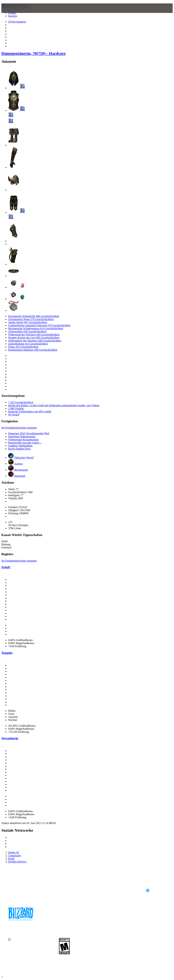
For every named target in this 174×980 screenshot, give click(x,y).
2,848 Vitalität (16, 408)
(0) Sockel (14, 415)
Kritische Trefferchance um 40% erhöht (30, 411)
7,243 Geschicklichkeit (21, 402)
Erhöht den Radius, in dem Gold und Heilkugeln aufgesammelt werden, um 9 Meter (54, 405)
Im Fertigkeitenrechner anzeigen (19, 428)
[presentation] (14, 12)
